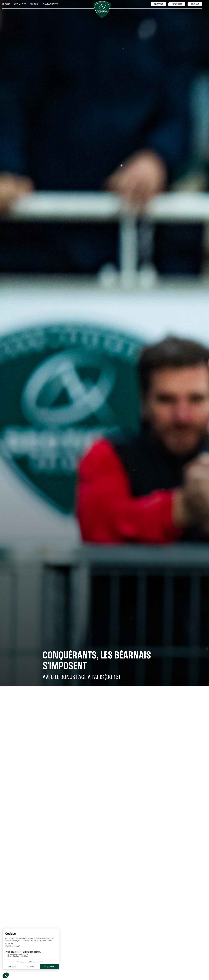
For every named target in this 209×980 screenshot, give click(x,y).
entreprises (177, 4)
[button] (7, 4)
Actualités (20, 4)
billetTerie (158, 4)
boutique (195, 4)
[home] (102, 9)
